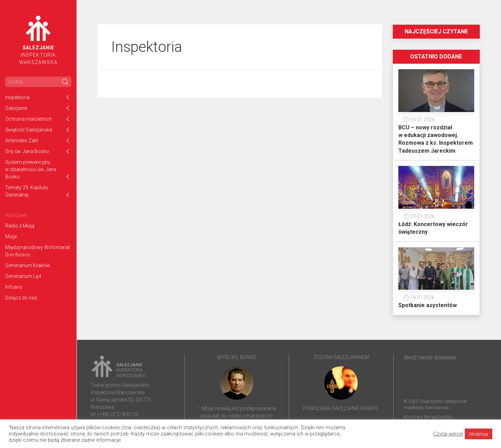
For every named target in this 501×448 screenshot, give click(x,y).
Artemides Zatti (22, 141)
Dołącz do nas (21, 298)
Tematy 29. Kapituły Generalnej (27, 191)
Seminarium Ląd (23, 276)
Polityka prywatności (428, 417)
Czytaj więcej (448, 434)
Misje (11, 237)
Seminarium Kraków (28, 265)
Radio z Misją (20, 226)
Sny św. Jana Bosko (27, 151)
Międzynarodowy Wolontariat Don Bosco (38, 251)
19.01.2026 (419, 120)
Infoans (14, 287)
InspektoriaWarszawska (38, 40)
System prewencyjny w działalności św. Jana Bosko (31, 169)
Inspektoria (17, 97)
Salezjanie (16, 108)
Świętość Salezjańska (29, 130)
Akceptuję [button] (479, 434)
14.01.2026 (419, 297)
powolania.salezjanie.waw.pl (341, 408)
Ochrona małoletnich (29, 119)
